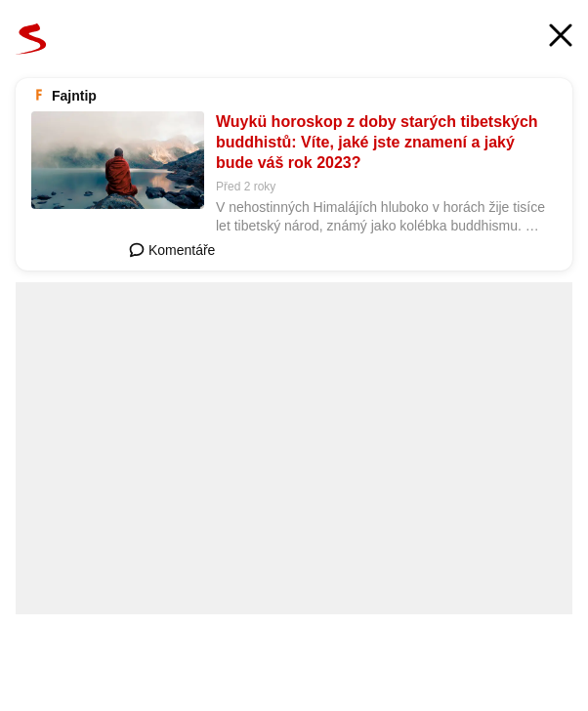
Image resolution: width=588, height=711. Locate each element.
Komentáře (172, 250)
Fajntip (74, 96)
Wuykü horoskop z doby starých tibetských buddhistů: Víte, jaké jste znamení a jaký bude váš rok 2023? (377, 142)
